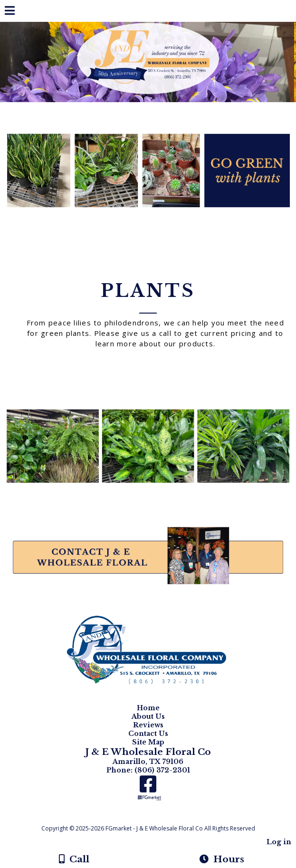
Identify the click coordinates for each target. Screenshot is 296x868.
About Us (148, 716)
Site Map (148, 742)
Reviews (148, 725)
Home (148, 708)
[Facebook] (148, 787)
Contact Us (148, 734)
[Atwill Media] (156, 818)
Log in (279, 842)
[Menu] (10, 12)
